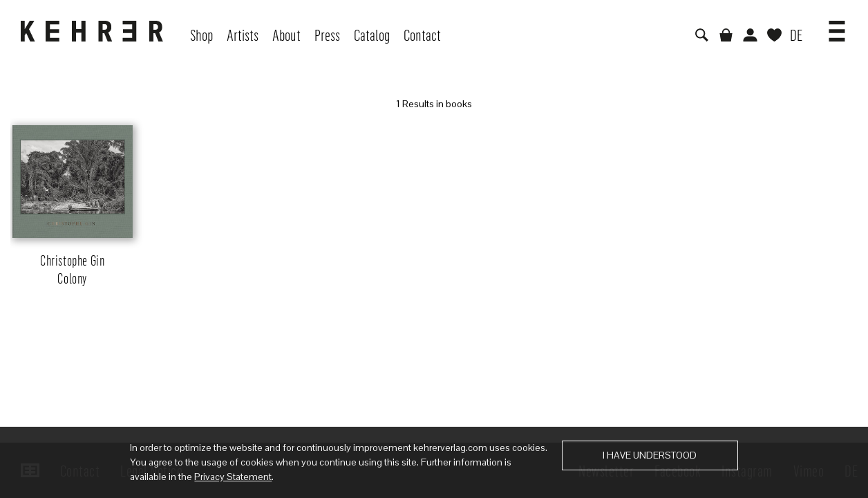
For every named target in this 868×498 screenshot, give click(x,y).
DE (796, 35)
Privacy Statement (233, 477)
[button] (837, 26)
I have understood (650, 455)
